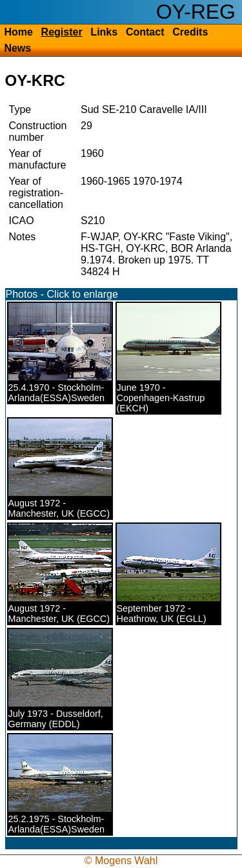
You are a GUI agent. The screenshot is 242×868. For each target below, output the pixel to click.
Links (104, 32)
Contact (145, 32)
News (17, 48)
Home (18, 32)
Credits (190, 32)
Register (62, 32)
